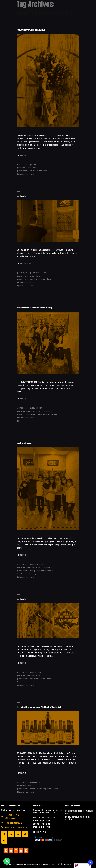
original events (36, 171)
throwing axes (52, 789)
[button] (7, 861)
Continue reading (24, 155)
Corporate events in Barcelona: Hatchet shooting (34, 308)
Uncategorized (25, 786)
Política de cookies (65, 864)
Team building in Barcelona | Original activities (78, 818)
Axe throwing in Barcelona (30, 411)
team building (48, 414)
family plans (35, 571)
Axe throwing (22, 196)
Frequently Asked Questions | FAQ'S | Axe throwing (79, 812)
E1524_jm (23, 164)
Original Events (25, 168)
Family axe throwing (24, 443)
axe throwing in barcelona (41, 279)
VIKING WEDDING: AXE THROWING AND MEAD (31, 30)
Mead (34, 168)
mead (45, 171)
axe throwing (24, 171)
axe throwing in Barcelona (30, 276)
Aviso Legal (54, 864)
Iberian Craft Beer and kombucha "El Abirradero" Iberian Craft (39, 707)
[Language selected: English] (83, 866)
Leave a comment (26, 174)
